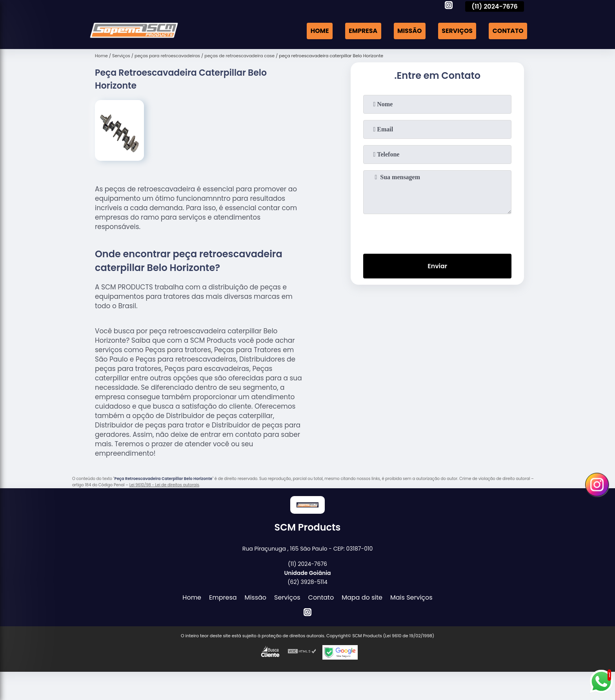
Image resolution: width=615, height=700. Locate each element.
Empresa (361, 31)
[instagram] (449, 6)
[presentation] (437, 232)
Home (317, 31)
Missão (408, 31)
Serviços (456, 31)
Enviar (437, 266)
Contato (508, 31)
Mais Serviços (411, 597)
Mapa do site (362, 597)
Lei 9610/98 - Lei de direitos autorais (164, 485)
